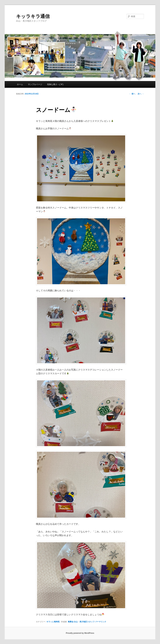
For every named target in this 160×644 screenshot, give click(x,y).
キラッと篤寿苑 (53, 622)
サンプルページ (35, 84)
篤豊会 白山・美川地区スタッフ (81, 622)
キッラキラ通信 (33, 16)
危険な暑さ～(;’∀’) (55, 84)
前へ (132, 94)
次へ (141, 94)
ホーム (20, 84)
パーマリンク (101, 622)
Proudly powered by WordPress (80, 633)
